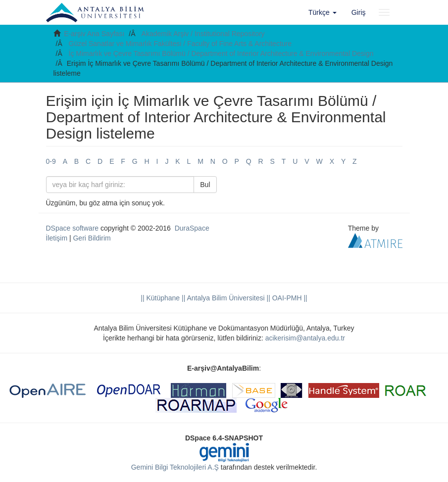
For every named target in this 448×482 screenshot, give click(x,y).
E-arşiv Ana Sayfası (94, 34)
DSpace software (73, 228)
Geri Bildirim (92, 238)
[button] (323, 12)
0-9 (51, 161)
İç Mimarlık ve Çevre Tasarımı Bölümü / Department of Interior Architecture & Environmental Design (221, 53)
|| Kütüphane (160, 298)
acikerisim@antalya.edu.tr (305, 338)
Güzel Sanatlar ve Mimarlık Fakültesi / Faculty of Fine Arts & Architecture (180, 44)
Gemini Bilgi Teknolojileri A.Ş (175, 467)
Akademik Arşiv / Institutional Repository (203, 34)
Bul (205, 185)
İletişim (57, 238)
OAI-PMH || (289, 298)
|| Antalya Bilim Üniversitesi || (225, 298)
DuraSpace (192, 228)
